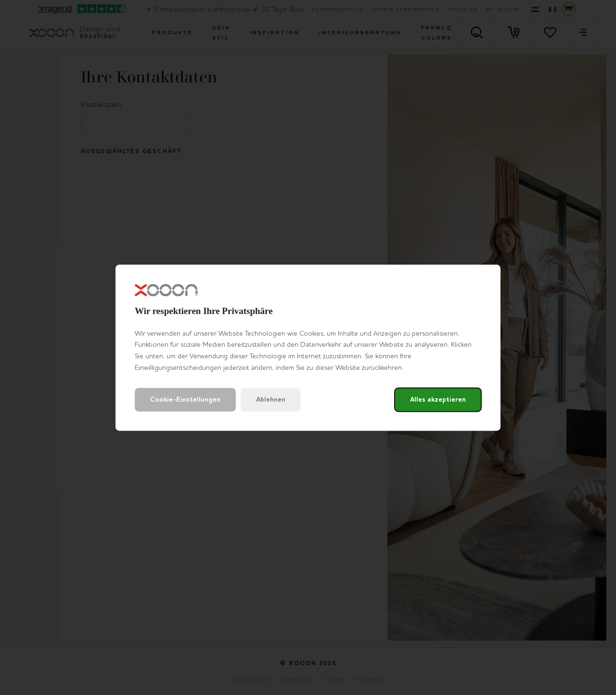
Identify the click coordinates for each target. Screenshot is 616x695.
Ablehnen (271, 400)
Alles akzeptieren (438, 400)
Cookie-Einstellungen (185, 400)
